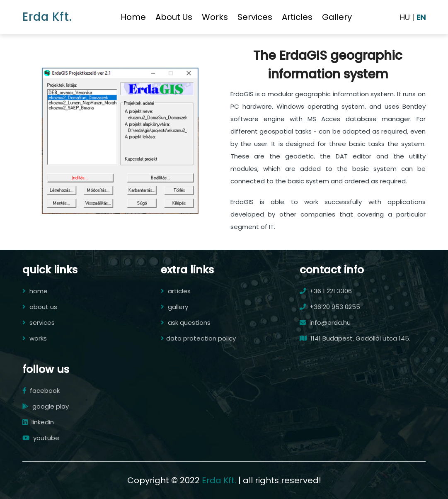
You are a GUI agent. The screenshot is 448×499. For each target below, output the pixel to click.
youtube (41, 438)
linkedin (38, 422)
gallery (337, 17)
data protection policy (198, 338)
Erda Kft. (47, 17)
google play (46, 406)
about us (174, 17)
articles (297, 17)
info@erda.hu (325, 323)
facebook (41, 391)
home (133, 17)
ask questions (186, 323)
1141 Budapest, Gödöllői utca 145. (355, 338)
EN (421, 17)
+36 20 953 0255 (330, 307)
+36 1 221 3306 (326, 291)
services (255, 17)
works (215, 17)
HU (405, 17)
